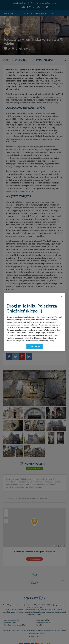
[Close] (61, 297)
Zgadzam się (34, 346)
